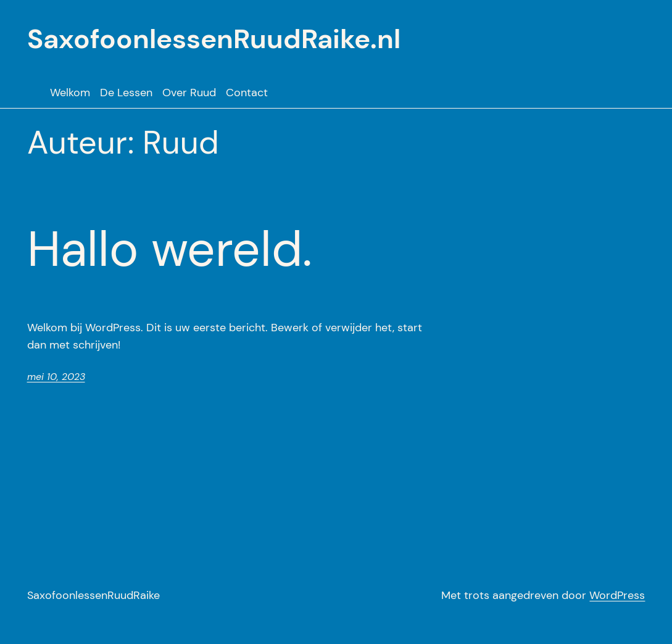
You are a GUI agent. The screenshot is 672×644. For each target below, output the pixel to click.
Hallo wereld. (170, 249)
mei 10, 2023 (56, 377)
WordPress (617, 595)
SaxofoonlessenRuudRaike (93, 595)
